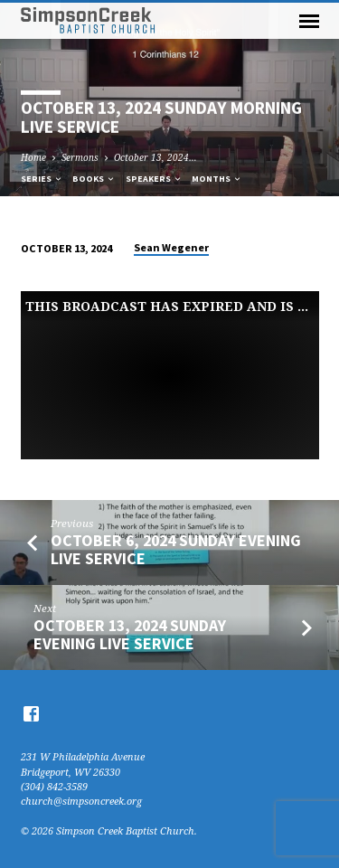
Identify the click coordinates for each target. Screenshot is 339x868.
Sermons (80, 157)
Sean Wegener (171, 247)
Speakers (154, 179)
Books (94, 179)
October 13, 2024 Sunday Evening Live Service (130, 634)
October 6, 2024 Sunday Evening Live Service (176, 549)
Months (217, 179)
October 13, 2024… (155, 157)
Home (33, 157)
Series (42, 179)
